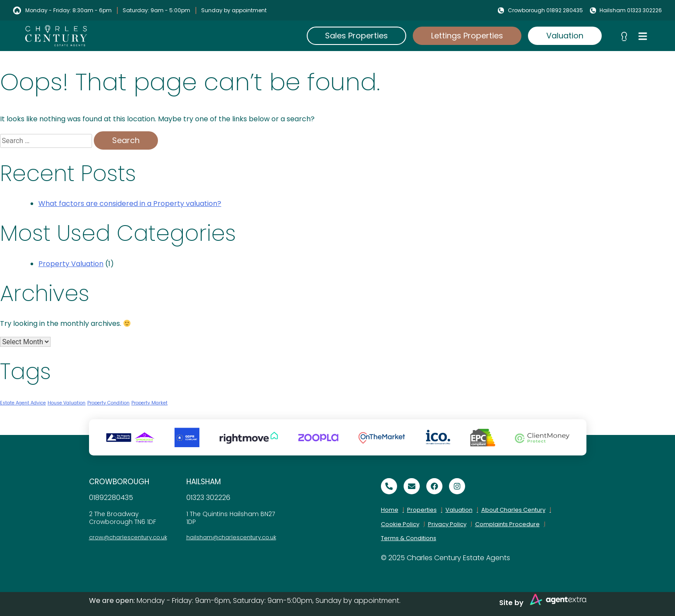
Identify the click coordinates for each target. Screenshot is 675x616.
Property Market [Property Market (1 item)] (149, 403)
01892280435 (111, 498)
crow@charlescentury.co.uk (128, 537)
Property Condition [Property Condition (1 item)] (108, 403)
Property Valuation (71, 264)
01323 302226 (208, 498)
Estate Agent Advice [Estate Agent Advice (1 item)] (23, 403)
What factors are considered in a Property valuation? (130, 204)
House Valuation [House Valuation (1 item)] (67, 403)
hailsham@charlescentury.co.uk (231, 537)
